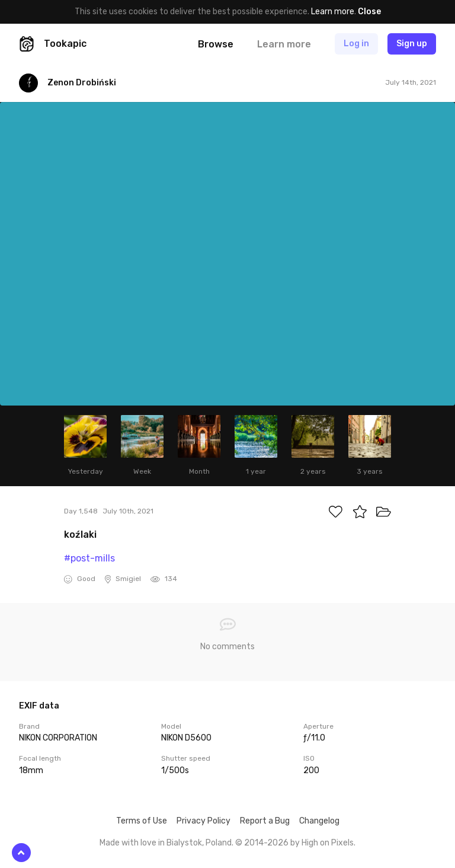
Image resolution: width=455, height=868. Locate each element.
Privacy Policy (204, 821)
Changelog (319, 821)
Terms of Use (142, 821)
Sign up (412, 44)
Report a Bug (265, 821)
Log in (356, 44)
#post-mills (89, 558)
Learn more (333, 12)
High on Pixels (328, 843)
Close (369, 12)
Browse (216, 44)
